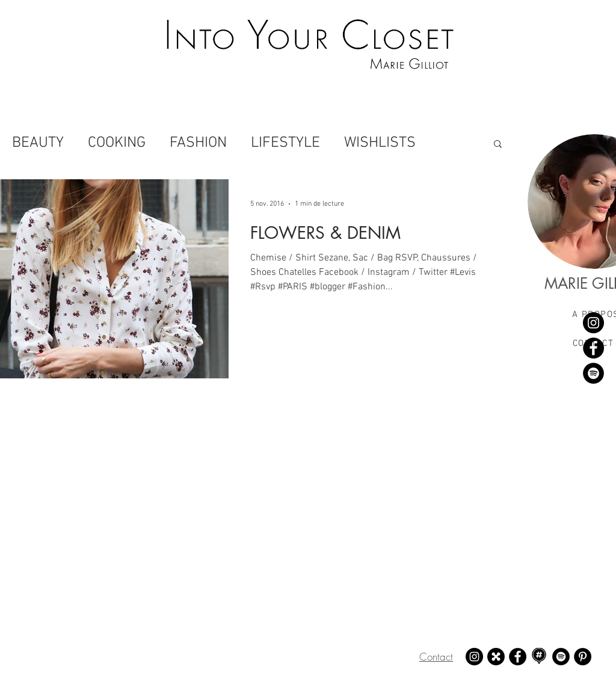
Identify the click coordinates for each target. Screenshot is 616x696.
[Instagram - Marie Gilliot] (593, 323)
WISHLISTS (380, 143)
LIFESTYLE (285, 143)
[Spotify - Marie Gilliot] (593, 373)
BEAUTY (38, 143)
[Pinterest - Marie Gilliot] (583, 657)
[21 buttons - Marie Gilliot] (496, 657)
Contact (436, 657)
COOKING (117, 143)
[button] (498, 145)
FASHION (198, 143)
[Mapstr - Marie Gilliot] (539, 657)
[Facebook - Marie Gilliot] (593, 348)
